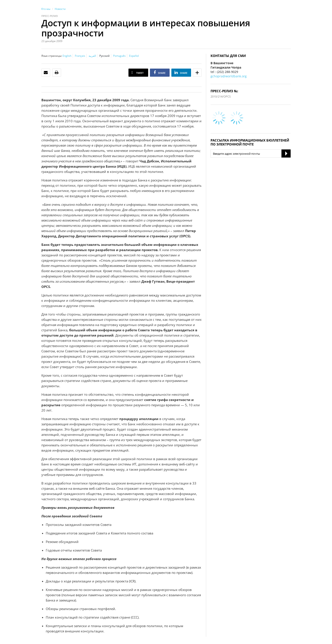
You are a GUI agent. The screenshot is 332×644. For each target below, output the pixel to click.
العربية (92, 56)
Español (134, 56)
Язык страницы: (52, 56)
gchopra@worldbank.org (229, 76)
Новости (60, 9)
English (67, 56)
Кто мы (46, 9)
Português (119, 56)
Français (80, 56)
